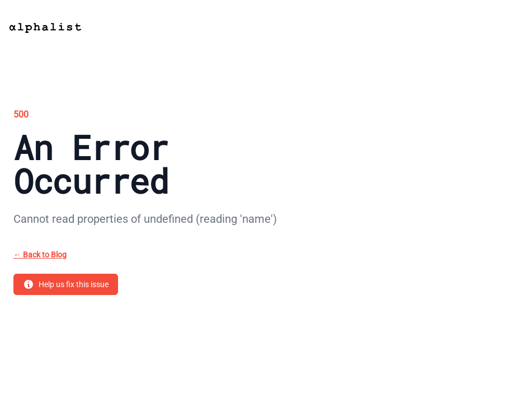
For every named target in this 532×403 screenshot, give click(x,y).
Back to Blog (40, 255)
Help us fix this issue (66, 284)
